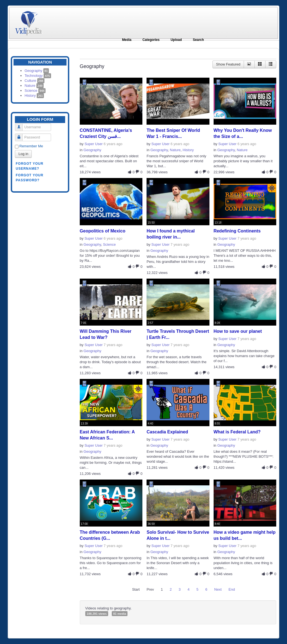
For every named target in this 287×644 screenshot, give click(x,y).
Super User (94, 144)
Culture (34, 81)
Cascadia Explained (167, 432)
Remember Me (31, 146)
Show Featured (228, 64)
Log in (23, 154)
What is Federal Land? (237, 432)
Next (218, 589)
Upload (176, 40)
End (232, 589)
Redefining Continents (237, 231)
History (34, 95)
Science (35, 91)
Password (21, 135)
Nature (34, 86)
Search (198, 40)
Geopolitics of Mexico (103, 231)
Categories (151, 40)
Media (127, 40)
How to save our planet (238, 331)
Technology (38, 76)
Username (21, 125)
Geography (37, 71)
